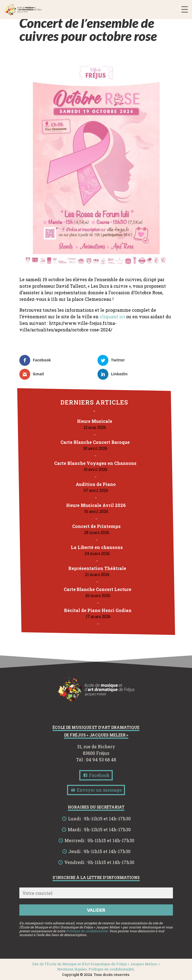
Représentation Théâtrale (97, 568)
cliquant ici (112, 317)
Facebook (96, 775)
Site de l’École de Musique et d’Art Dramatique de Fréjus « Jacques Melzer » (96, 964)
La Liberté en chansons (97, 547)
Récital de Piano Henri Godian (98, 610)
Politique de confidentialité (87, 931)
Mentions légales (72, 969)
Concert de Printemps (96, 526)
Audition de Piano (95, 484)
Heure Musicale (94, 421)
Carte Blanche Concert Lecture (97, 589)
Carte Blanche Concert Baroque (95, 442)
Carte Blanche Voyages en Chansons (95, 463)
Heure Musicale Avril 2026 (96, 505)
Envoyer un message (96, 790)
